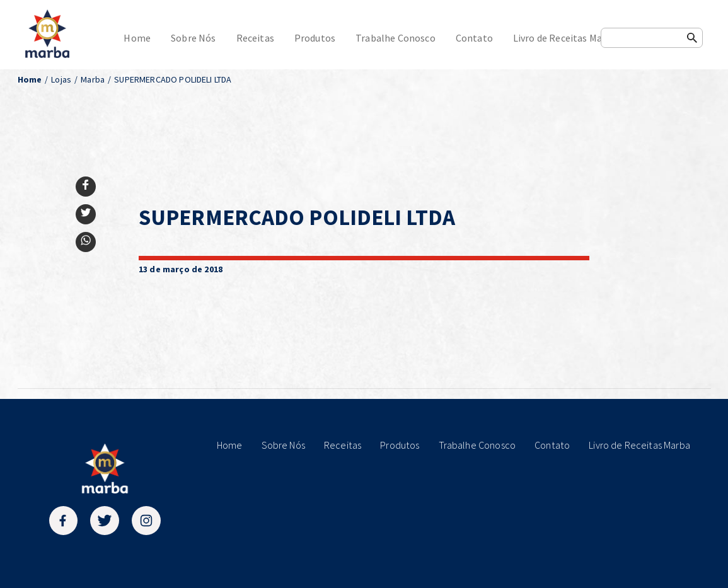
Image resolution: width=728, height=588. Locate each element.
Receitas (255, 38)
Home (137, 38)
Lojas (61, 79)
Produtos (315, 38)
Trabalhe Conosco (396, 38)
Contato (474, 38)
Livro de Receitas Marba (565, 38)
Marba (93, 79)
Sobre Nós (193, 38)
